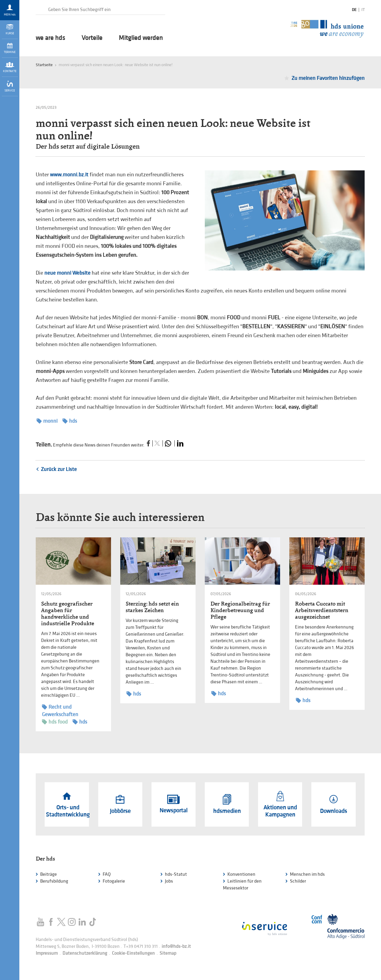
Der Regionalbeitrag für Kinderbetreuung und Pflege (240, 610)
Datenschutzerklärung (85, 953)
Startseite (44, 65)
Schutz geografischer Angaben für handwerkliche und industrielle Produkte (68, 613)
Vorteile (92, 38)
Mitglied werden (141, 38)
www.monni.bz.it (69, 175)
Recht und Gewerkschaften (60, 710)
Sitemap (168, 953)
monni (47, 421)
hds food (55, 722)
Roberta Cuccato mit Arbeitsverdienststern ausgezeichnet (322, 610)
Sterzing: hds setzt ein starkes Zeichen (152, 607)
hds (70, 421)
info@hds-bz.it (176, 946)
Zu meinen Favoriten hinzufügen (328, 78)
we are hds (50, 38)
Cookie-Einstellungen (133, 953)
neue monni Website (67, 273)
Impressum (47, 953)
